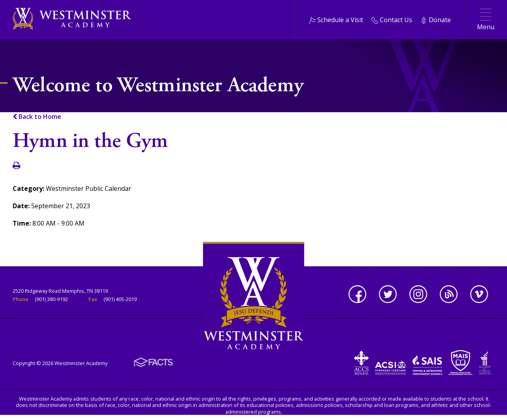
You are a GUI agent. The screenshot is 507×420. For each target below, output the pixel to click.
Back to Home (37, 117)
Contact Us (392, 20)
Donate (435, 20)
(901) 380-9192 (51, 299)
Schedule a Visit (336, 20)
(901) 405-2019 (120, 299)
